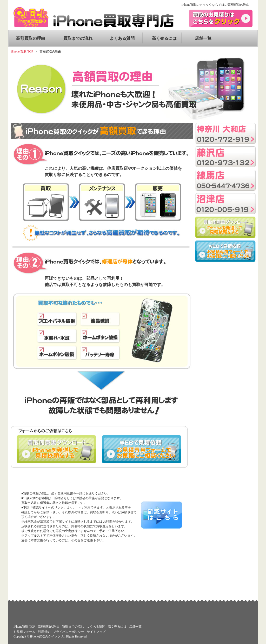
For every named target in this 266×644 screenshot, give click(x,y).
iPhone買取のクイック (45, 636)
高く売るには (162, 38)
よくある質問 (120, 38)
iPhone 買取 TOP (22, 51)
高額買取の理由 (31, 38)
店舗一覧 (203, 38)
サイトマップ (96, 632)
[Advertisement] (225, 296)
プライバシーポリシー (69, 632)
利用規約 (44, 632)
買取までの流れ (78, 38)
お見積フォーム (24, 632)
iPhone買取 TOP (24, 627)
